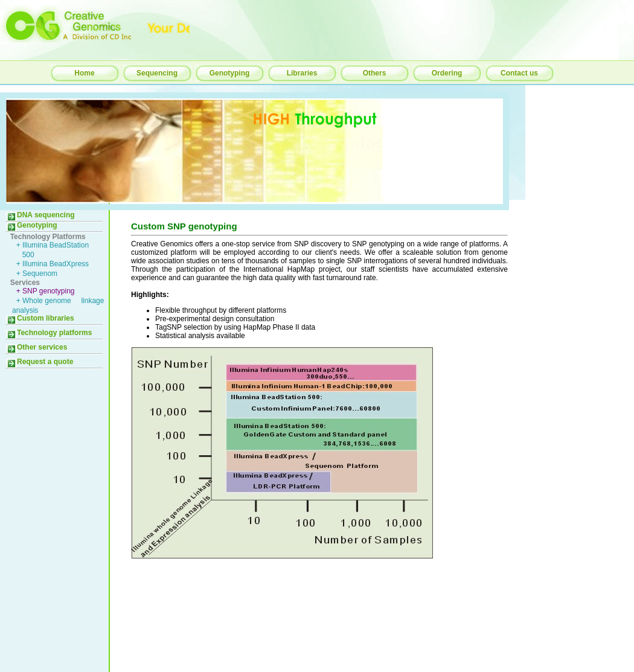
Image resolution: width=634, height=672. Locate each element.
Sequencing (157, 73)
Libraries (302, 73)
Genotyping (230, 73)
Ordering (447, 73)
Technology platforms (49, 333)
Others (375, 73)
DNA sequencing (40, 215)
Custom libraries (40, 318)
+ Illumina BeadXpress (50, 264)
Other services (37, 347)
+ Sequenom (35, 274)
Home (84, 73)
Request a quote (40, 362)
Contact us (519, 73)
